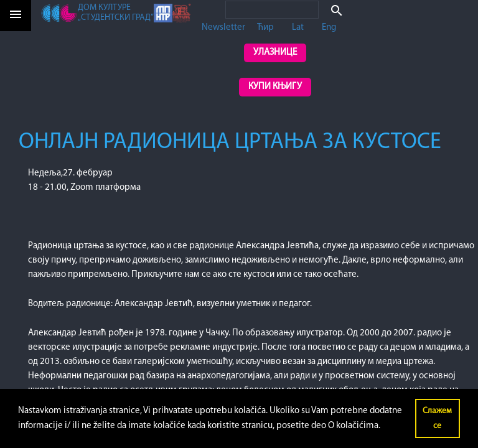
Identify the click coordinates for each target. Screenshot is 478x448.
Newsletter (223, 28)
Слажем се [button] (437, 418)
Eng (329, 28)
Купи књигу (275, 87)
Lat (298, 28)
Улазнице (275, 53)
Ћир (265, 28)
